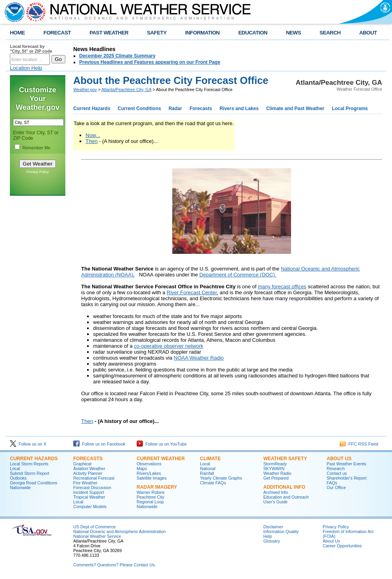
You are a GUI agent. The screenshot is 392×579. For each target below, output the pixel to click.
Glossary (272, 541)
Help (268, 536)
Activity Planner (88, 473)
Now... (93, 135)
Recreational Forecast (94, 478)
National (208, 469)
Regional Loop (150, 502)
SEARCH (330, 33)
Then (91, 141)
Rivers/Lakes (149, 473)
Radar (175, 109)
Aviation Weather (89, 469)
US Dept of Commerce (94, 527)
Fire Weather (85, 483)
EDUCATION (253, 33)
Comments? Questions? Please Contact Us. (114, 565)
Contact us (337, 473)
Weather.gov (85, 90)
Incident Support (89, 492)
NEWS (293, 33)
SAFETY (157, 33)
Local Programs (350, 109)
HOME (17, 33)
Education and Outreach (286, 497)
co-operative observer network (168, 346)
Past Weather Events (346, 464)
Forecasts (201, 109)
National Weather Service (97, 536)
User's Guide (275, 502)
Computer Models (90, 507)
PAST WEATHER (109, 33)
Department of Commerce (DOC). (238, 275)
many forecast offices (282, 287)
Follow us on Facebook (99, 444)
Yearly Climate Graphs (221, 478)
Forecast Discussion (92, 488)
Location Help (26, 68)
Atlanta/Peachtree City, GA (126, 90)
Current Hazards (92, 109)
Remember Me (36, 148)
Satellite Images (152, 478)
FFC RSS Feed (359, 444)
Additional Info (284, 487)
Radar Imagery (157, 487)
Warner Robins (151, 492)
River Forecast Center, (192, 292)
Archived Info (276, 492)
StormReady (275, 464)
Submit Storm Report (30, 473)
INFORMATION (203, 33)
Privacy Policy (38, 172)
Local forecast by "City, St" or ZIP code (31, 49)
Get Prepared (276, 478)
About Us (339, 459)
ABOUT (368, 33)
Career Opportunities (342, 546)
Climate (210, 459)
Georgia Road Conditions (34, 483)
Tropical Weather (89, 497)
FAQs (332, 483)
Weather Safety (285, 459)
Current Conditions (139, 109)
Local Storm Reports (29, 464)
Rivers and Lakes (239, 109)
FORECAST (57, 33)
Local (15, 469)
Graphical (82, 464)
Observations (149, 464)
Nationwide (20, 488)
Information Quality (281, 531)
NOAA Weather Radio (199, 358)
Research (336, 469)
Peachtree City (150, 497)
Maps (142, 469)
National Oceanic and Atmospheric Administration (119, 531)
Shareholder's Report (346, 478)
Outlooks (18, 478)
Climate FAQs (213, 483)
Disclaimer (273, 527)
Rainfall (207, 473)
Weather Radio (277, 473)
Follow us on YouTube (162, 444)
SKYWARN (274, 469)
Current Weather (161, 459)
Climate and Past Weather (295, 109)
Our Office (336, 488)
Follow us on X (28, 444)
